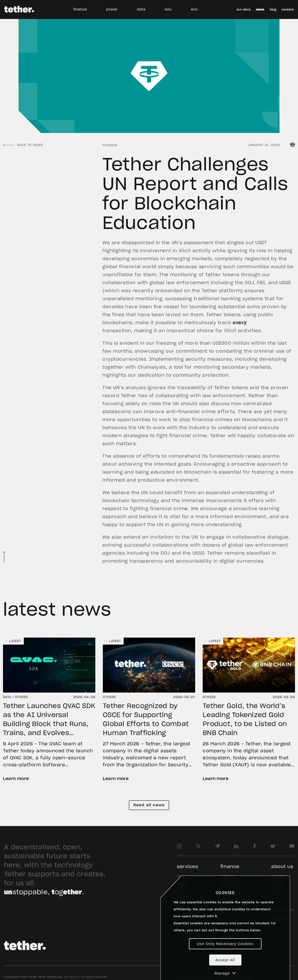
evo (194, 9)
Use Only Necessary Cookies (225, 944)
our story (244, 9)
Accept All (225, 960)
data (141, 9)
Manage (225, 973)
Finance (110, 145)
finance (80, 9)
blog (273, 9)
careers (288, 9)
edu (168, 9)
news (260, 9)
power (112, 9)
